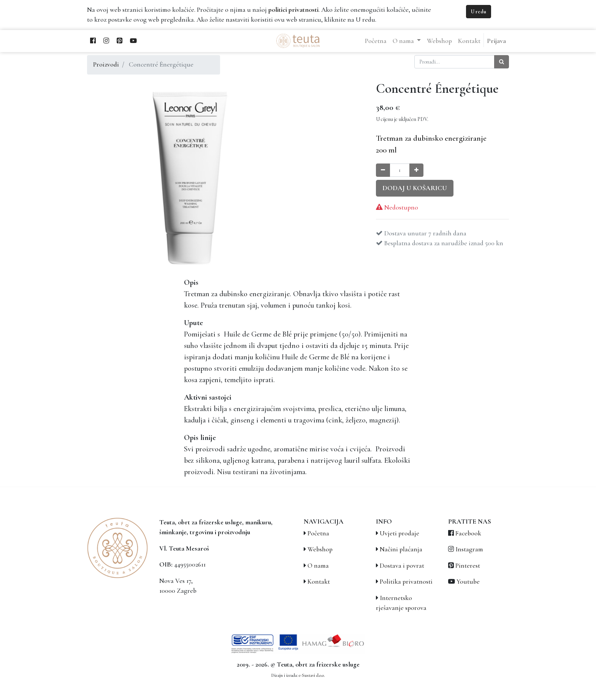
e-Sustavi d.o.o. (312, 675)
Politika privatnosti (406, 582)
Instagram (469, 549)
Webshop (320, 549)
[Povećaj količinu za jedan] (416, 170)
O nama (318, 566)
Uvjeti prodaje (399, 533)
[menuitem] (376, 41)
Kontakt (319, 582)
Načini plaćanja (401, 549)
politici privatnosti (293, 10)
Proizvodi (106, 64)
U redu (479, 12)
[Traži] (502, 62)
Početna (318, 533)
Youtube (468, 582)
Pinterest (468, 566)
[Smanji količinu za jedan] (383, 170)
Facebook (468, 533)
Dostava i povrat (402, 566)
